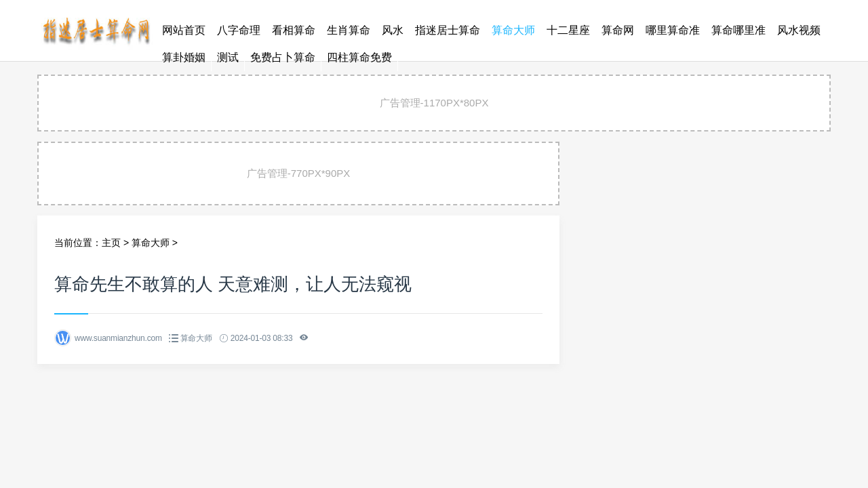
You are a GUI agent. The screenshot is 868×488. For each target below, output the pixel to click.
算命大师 (513, 30)
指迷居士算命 (448, 30)
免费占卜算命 (283, 57)
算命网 (618, 30)
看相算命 (294, 30)
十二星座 (568, 30)
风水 (393, 30)
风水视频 (799, 30)
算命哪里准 (738, 30)
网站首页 (184, 30)
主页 (111, 243)
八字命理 (239, 30)
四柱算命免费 (359, 57)
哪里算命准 (673, 30)
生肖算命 (349, 30)
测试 (228, 57)
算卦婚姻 (184, 57)
